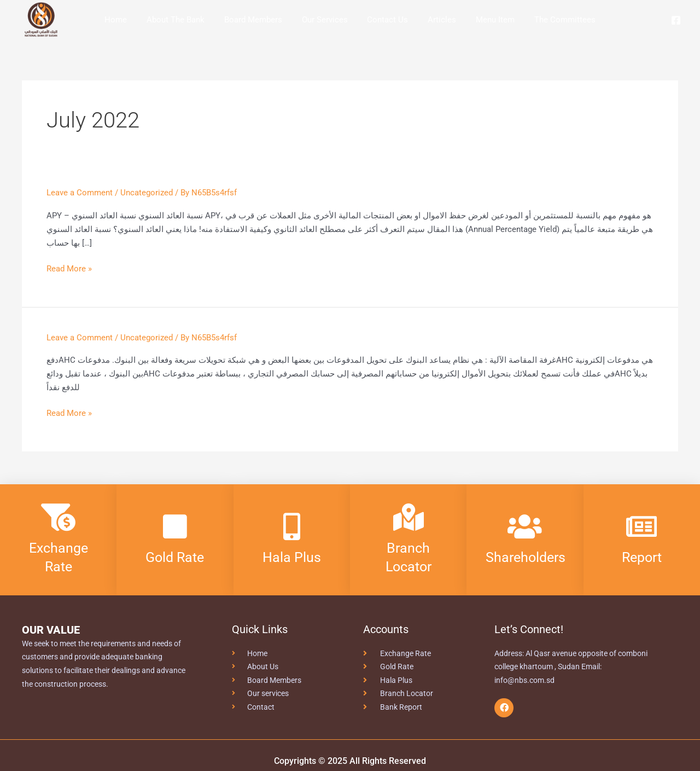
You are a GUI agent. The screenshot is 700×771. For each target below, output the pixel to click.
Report (642, 557)
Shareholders (527, 557)
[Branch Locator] (409, 517)
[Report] (641, 526)
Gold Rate (175, 557)
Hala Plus (291, 557)
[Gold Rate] (175, 526)
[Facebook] (676, 20)
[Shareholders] (525, 526)
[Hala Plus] (291, 526)
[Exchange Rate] (59, 517)
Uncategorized (147, 193)
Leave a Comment (80, 193)
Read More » (69, 268)
